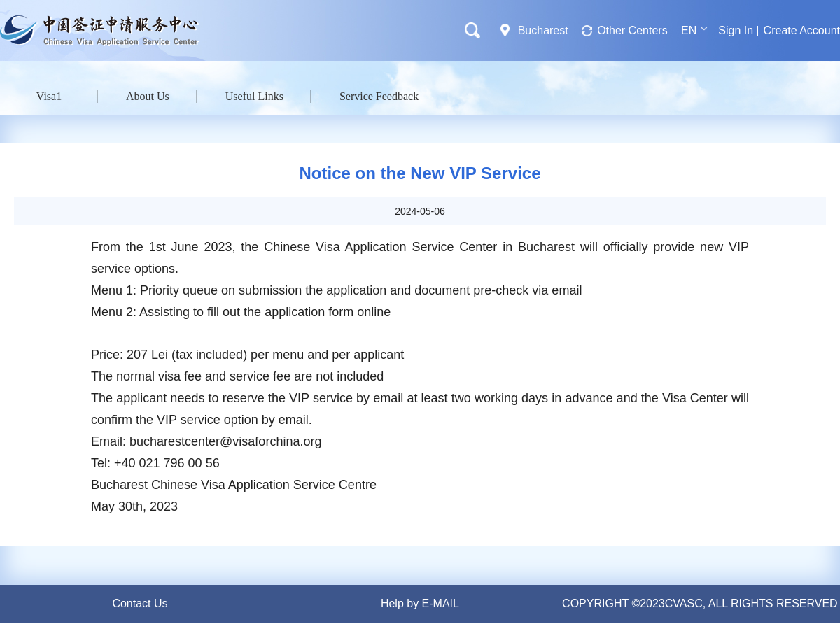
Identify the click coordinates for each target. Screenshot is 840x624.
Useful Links (254, 96)
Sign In (736, 30)
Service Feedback (379, 96)
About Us (148, 96)
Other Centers (632, 30)
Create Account (802, 30)
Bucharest (543, 30)
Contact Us (140, 603)
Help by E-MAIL (420, 603)
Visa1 (49, 96)
